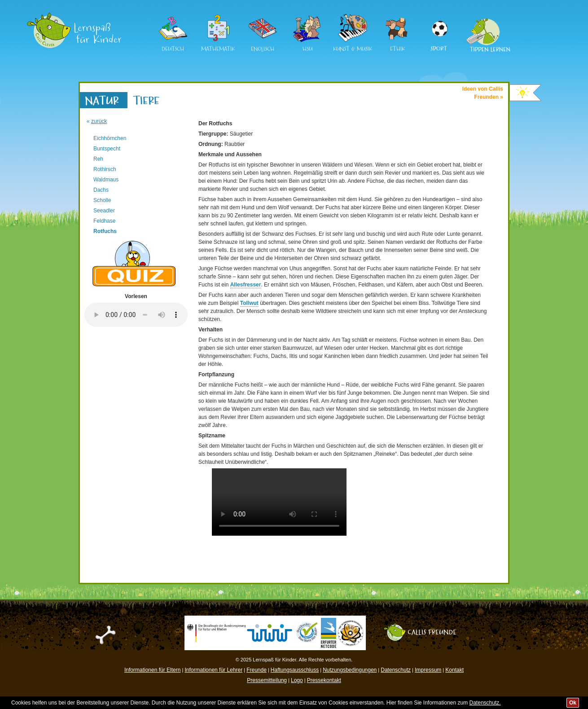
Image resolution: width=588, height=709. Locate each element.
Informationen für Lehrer (213, 670)
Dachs (101, 190)
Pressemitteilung (267, 680)
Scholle (102, 200)
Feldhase (104, 221)
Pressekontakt (324, 680)
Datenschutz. (485, 703)
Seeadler (104, 211)
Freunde (257, 670)
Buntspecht (107, 149)
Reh (98, 159)
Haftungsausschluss (295, 670)
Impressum (428, 670)
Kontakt (454, 670)
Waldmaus (106, 180)
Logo (297, 680)
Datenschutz (396, 670)
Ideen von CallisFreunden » (483, 93)
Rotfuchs (105, 231)
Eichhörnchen (110, 138)
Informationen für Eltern (152, 670)
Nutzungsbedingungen (350, 670)
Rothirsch (105, 169)
